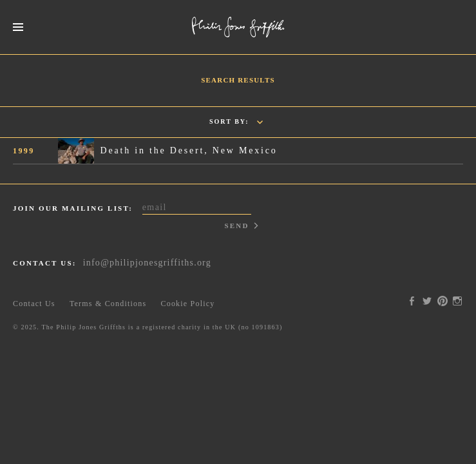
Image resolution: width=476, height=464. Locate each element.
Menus (18, 27)
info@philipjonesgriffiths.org (147, 263)
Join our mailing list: (73, 208)
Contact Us (34, 304)
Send (236, 226)
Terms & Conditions (108, 304)
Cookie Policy (188, 304)
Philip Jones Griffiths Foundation (238, 27)
